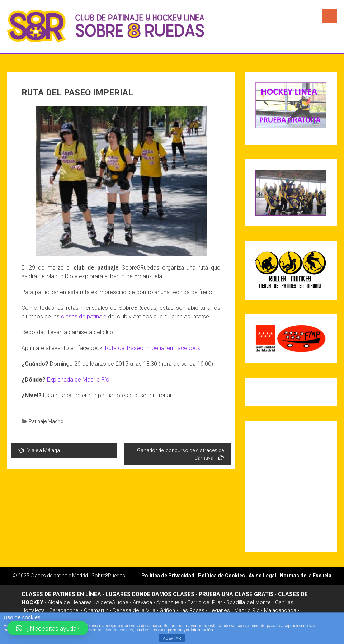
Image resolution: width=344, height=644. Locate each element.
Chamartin (96, 610)
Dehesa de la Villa (134, 610)
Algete (104, 602)
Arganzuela (170, 602)
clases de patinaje (84, 316)
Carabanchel (64, 610)
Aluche (120, 602)
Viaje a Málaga (39, 450)
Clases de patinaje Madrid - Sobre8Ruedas (78, 576)
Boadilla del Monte (249, 602)
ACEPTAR (172, 638)
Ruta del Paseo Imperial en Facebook (153, 348)
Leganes (219, 610)
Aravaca (142, 602)
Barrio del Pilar (205, 602)
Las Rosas (192, 610)
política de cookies (115, 630)
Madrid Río (247, 610)
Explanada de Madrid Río (78, 380)
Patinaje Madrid (46, 421)
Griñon (167, 610)
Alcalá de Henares (70, 602)
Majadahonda (280, 610)
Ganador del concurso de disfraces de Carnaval (180, 454)
